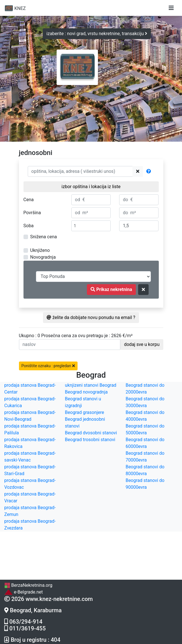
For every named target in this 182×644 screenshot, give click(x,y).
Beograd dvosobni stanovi (91, 433)
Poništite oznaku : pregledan (48, 366)
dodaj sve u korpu (142, 344)
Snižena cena (44, 237)
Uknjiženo (40, 250)
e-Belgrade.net (23, 592)
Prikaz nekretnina (111, 289)
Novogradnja (43, 257)
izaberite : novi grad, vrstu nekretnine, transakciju (97, 34)
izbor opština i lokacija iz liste (91, 187)
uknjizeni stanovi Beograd (91, 385)
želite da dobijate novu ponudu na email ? (91, 317)
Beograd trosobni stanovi (90, 440)
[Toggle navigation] (171, 8)
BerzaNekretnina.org (28, 585)
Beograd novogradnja (86, 392)
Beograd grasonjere (84, 412)
